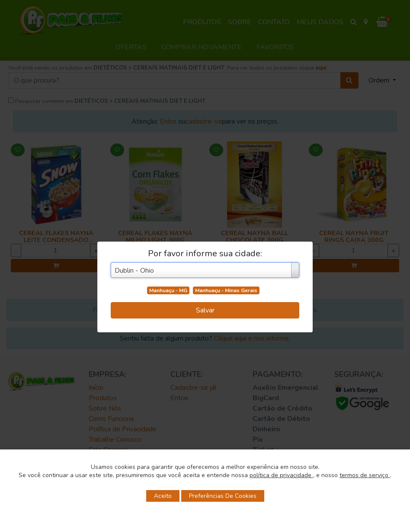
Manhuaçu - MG (168, 290)
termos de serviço (365, 475)
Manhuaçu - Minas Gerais (226, 290)
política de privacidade (281, 475)
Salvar (205, 310)
